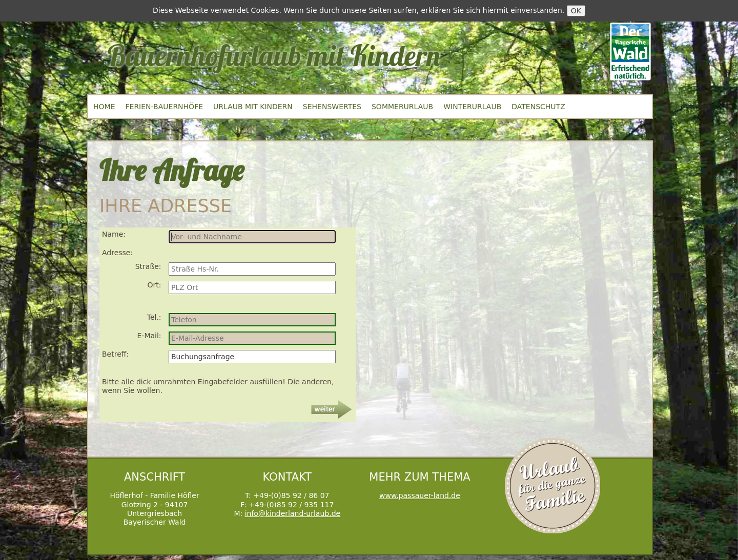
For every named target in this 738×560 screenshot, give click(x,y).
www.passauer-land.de (420, 495)
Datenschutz (538, 107)
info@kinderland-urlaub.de (293, 513)
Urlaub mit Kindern (253, 107)
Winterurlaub (472, 107)
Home (104, 107)
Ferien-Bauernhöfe (164, 107)
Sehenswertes (332, 107)
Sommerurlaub (402, 107)
